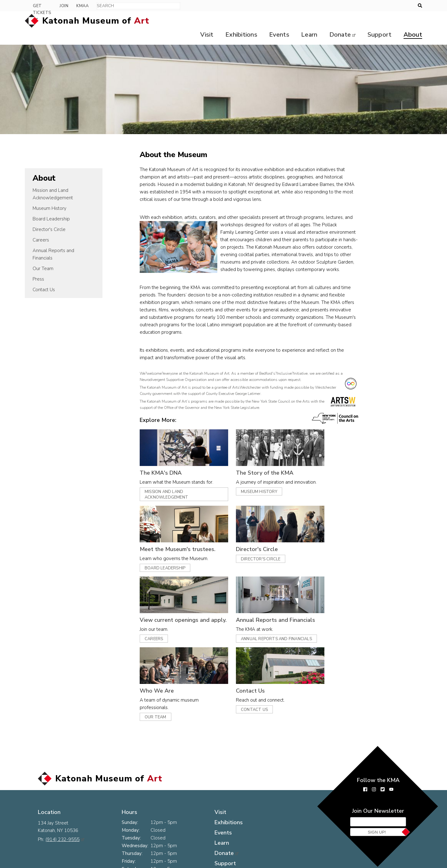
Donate (338, 21)
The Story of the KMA (275, 459)
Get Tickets (354, 6)
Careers (41, 226)
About (413, 21)
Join (385, 6)
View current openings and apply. (194, 606)
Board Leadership (51, 205)
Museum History (50, 195)
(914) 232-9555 (65, 815)
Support (378, 21)
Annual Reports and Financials (53, 241)
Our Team (43, 255)
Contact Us (44, 276)
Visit (200, 21)
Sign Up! (377, 818)
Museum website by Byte (379, 863)
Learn (306, 21)
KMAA (404, 6)
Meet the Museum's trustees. (188, 536)
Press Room (52, 863)
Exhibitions (235, 21)
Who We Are (167, 677)
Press (38, 265)
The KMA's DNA (171, 459)
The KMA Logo (128, 863)
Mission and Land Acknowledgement (53, 180)
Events (275, 21)
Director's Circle (49, 216)
